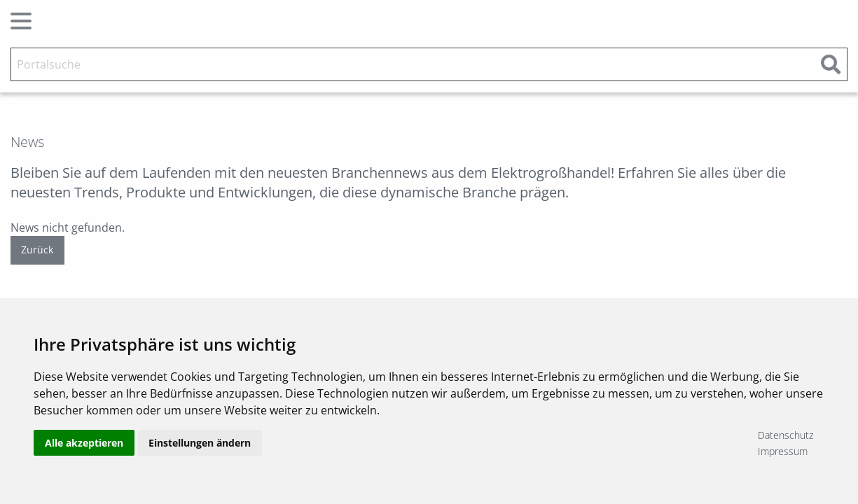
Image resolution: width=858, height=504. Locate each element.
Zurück (37, 250)
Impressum (783, 451)
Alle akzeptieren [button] (84, 443)
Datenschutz (786, 435)
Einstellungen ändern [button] (200, 443)
